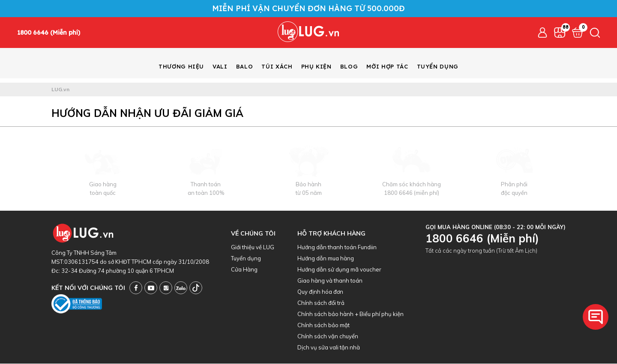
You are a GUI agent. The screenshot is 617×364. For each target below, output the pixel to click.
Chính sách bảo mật (323, 325)
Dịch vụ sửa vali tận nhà (329, 348)
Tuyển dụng (246, 259)
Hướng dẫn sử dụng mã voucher (339, 270)
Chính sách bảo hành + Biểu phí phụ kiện (350, 314)
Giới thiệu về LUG (253, 248)
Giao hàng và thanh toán (330, 281)
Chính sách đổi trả (321, 303)
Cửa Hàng (244, 270)
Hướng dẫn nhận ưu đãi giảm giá (147, 113)
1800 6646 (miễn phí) (412, 193)
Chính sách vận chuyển (328, 337)
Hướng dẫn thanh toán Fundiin (337, 248)
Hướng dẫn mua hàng (326, 259)
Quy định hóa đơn (320, 292)
